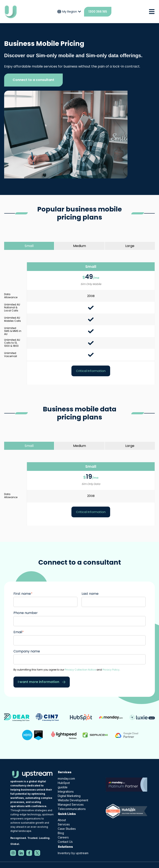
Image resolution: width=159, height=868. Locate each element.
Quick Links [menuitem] (67, 814)
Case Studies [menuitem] (67, 829)
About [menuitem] (62, 820)
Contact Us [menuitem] (65, 842)
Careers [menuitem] (63, 837)
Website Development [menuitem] (73, 800)
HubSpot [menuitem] (64, 783)
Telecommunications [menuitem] (72, 809)
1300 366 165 (98, 12)
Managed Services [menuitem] (71, 804)
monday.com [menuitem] (66, 778)
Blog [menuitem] (61, 833)
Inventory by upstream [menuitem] (73, 853)
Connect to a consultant (33, 80)
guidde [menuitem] (63, 787)
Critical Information (91, 371)
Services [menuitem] (65, 772)
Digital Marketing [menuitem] (69, 796)
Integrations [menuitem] (66, 791)
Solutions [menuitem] (65, 847)
